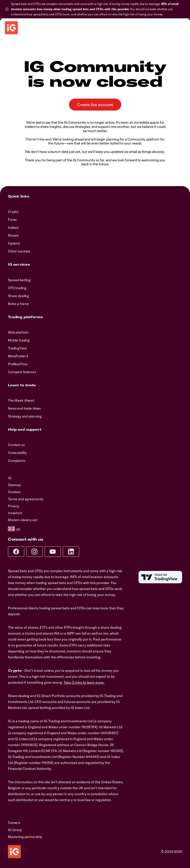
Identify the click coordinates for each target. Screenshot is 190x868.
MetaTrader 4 (18, 356)
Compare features (22, 372)
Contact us (16, 445)
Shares (13, 235)
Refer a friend (18, 304)
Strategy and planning (25, 416)
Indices (13, 227)
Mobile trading (19, 340)
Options (14, 243)
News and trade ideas (24, 408)
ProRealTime (18, 364)
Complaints (17, 461)
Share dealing (18, 296)
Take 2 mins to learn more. (84, 682)
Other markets (19, 251)
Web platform (18, 332)
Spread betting (19, 280)
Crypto (13, 212)
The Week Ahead (21, 400)
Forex (12, 220)
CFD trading (17, 288)
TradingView (17, 348)
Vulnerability (17, 453)
